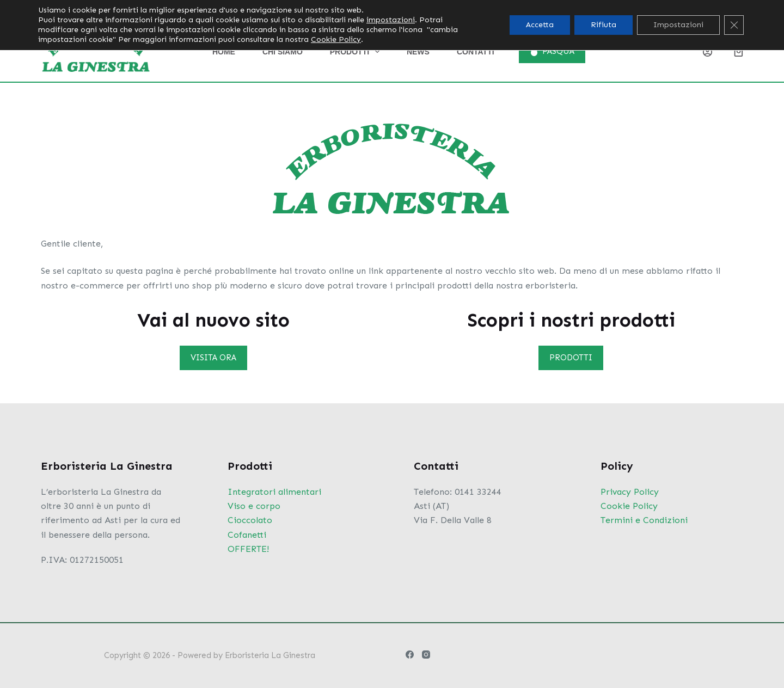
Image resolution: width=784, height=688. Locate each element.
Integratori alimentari (274, 492)
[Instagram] (739, 11)
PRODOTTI (571, 358)
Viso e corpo (254, 506)
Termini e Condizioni (644, 520)
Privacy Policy (630, 492)
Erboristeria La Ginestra (270, 655)
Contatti (476, 52)
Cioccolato (250, 520)
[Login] (708, 52)
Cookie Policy (629, 506)
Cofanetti (247, 535)
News (418, 52)
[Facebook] (717, 11)
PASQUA (552, 51)
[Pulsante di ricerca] (695, 11)
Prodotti (357, 52)
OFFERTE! (248, 549)
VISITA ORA (213, 358)
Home (224, 52)
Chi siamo (283, 52)
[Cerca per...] (624, 11)
